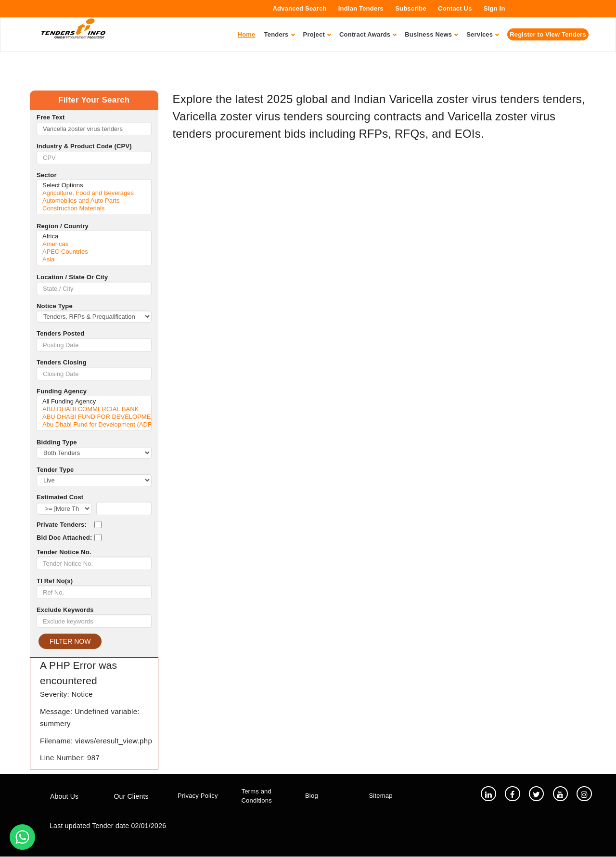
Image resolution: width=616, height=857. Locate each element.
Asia (94, 260)
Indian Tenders (361, 8)
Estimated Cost (60, 497)
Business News (431, 34)
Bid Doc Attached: (64, 538)
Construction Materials (94, 208)
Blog (312, 796)
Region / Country (63, 226)
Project (317, 34)
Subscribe (411, 8)
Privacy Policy (198, 796)
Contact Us (455, 8)
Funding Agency (62, 391)
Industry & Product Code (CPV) (84, 146)
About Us (64, 796)
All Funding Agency (94, 402)
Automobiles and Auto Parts (94, 201)
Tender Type (55, 470)
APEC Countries (94, 252)
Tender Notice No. (64, 552)
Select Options (94, 185)
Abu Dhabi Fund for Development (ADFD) (94, 425)
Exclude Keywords (65, 610)
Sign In (494, 8)
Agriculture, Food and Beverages (94, 193)
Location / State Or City (72, 277)
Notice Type (55, 306)
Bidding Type (57, 442)
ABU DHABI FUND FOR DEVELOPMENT (94, 417)
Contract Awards (368, 34)
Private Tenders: (62, 525)
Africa (94, 236)
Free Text (51, 117)
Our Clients (131, 796)
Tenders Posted (60, 333)
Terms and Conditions (257, 796)
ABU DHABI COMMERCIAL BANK (94, 409)
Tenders (279, 34)
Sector (47, 175)
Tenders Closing (62, 362)
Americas (94, 244)
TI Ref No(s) (55, 581)
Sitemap (381, 796)
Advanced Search (300, 8)
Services (482, 34)
